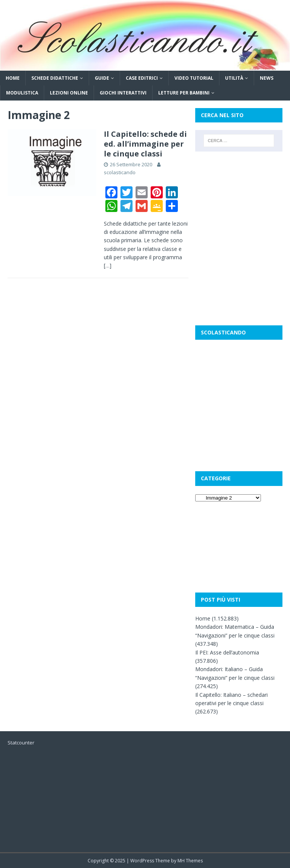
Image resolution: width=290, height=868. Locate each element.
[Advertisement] (239, 197)
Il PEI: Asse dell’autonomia (227, 652)
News (267, 78)
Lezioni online (69, 93)
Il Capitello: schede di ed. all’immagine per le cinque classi (145, 144)
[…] (108, 265)
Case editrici (142, 78)
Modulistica (22, 93)
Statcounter (21, 743)
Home (13, 78)
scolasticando (120, 172)
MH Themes (190, 861)
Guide (102, 78)
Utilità (234, 78)
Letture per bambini (184, 93)
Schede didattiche (55, 78)
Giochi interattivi (123, 93)
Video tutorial (194, 78)
